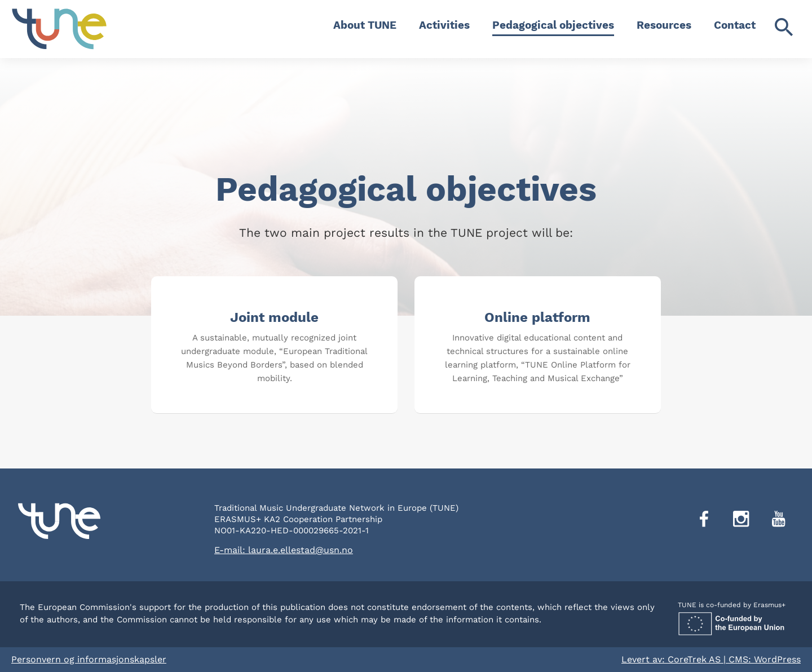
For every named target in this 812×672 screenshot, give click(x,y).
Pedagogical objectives (553, 25)
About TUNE (365, 25)
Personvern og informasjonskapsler (89, 659)
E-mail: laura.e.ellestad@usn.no (284, 550)
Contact (735, 25)
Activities (444, 25)
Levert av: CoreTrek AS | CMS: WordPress (711, 659)
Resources (664, 25)
